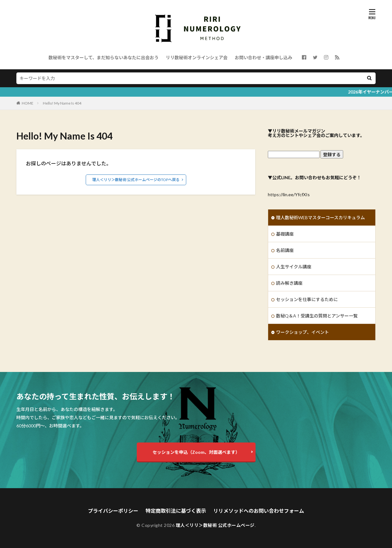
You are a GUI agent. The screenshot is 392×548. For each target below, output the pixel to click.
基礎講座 (285, 234)
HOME (28, 103)
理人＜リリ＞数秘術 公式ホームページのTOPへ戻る (136, 180)
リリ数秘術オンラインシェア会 (197, 57)
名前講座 (285, 250)
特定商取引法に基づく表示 (176, 511)
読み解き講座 (289, 283)
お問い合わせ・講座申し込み (263, 57)
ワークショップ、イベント (303, 332)
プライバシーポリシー (113, 511)
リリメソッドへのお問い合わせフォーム (259, 511)
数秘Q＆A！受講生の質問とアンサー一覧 (317, 316)
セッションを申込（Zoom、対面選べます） (196, 452)
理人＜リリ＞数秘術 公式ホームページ (215, 525)
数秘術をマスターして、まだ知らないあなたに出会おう (104, 57)
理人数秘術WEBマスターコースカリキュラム (320, 217)
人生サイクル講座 (294, 267)
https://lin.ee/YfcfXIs (289, 194)
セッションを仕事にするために (307, 299)
